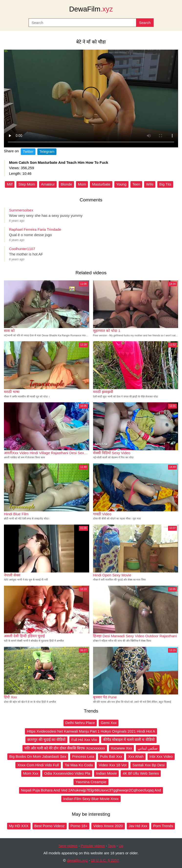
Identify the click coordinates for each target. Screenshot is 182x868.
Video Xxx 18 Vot (113, 765)
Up (121, 846)
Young (121, 184)
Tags (112, 846)
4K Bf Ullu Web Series (141, 773)
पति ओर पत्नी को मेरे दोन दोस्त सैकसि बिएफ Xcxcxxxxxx (65, 748)
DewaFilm (91, 9)
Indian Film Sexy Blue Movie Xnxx (91, 799)
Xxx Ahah (136, 756)
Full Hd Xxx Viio (84, 740)
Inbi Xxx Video (161, 756)
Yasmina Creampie (91, 782)
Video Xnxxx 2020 (108, 826)
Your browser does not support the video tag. (91, 99)
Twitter (28, 151)
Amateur (48, 184)
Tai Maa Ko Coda (79, 765)
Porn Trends (163, 826)
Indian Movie (106, 773)
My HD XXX (19, 826)
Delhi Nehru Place (80, 723)
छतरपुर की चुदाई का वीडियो (46, 740)
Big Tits (165, 184)
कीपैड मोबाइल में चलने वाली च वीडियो (129, 740)
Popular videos (93, 846)
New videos (68, 846)
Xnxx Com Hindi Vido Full (38, 765)
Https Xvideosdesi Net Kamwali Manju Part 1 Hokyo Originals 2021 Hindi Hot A (91, 731)
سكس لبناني (148, 748)
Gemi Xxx (109, 723)
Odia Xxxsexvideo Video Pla (67, 773)
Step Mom (27, 184)
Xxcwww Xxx (122, 748)
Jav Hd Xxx (138, 826)
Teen (136, 184)
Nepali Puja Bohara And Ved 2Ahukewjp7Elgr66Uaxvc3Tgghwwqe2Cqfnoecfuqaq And (91, 790)
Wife (150, 184)
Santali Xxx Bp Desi (149, 765)
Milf (10, 184)
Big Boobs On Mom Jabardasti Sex (38, 756)
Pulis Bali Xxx (111, 756)
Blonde (66, 184)
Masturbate (101, 184)
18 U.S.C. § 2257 (105, 860)
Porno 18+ (79, 826)
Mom (82, 184)
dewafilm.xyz (77, 860)
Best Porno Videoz (50, 826)
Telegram (47, 151)
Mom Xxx (31, 773)
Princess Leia (83, 756)
